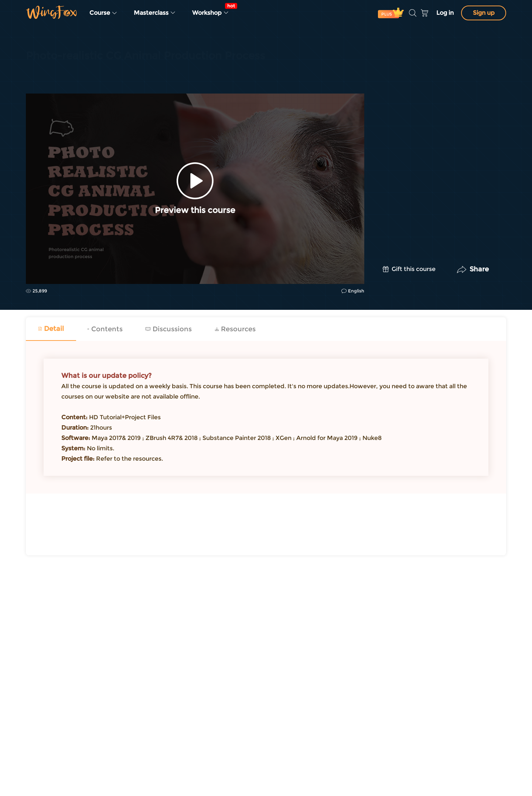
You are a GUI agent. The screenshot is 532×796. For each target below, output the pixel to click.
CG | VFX (37, 75)
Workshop (213, 10)
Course (103, 13)
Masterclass (155, 13)
